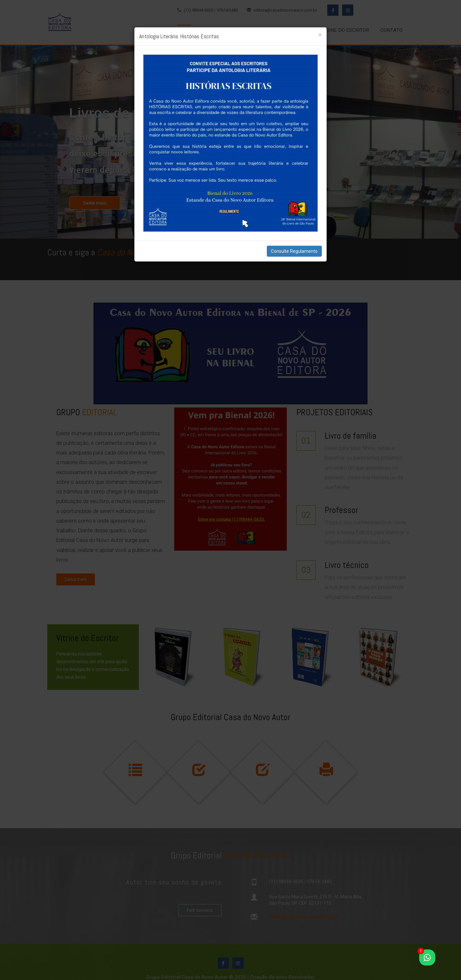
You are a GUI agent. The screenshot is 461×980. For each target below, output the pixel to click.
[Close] (320, 35)
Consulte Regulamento (294, 251)
